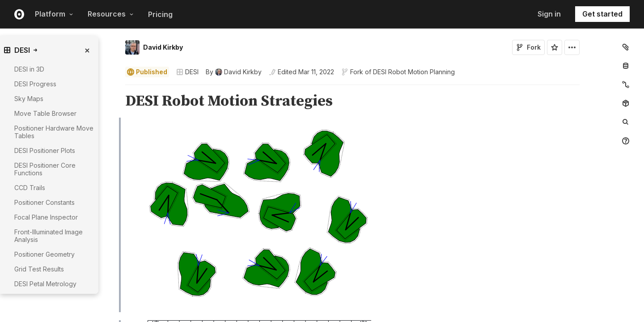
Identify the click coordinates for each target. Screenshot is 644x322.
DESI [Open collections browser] (187, 72)
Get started (602, 14)
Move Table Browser (45, 113)
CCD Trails (30, 188)
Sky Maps (29, 99)
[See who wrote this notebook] (234, 72)
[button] (115, 89)
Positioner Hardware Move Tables (54, 132)
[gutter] (75, 297)
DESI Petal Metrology (45, 284)
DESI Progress (35, 84)
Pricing (160, 14)
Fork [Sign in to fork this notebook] (528, 47)
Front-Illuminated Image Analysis (49, 236)
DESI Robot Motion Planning (414, 72)
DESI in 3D (29, 69)
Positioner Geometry (44, 254)
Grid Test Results (39, 269)
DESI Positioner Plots (45, 150)
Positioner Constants (44, 202)
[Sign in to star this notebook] (555, 47)
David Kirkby (163, 47)
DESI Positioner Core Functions (45, 169)
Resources (111, 14)
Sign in (549, 14)
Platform (54, 14)
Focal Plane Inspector (46, 217)
